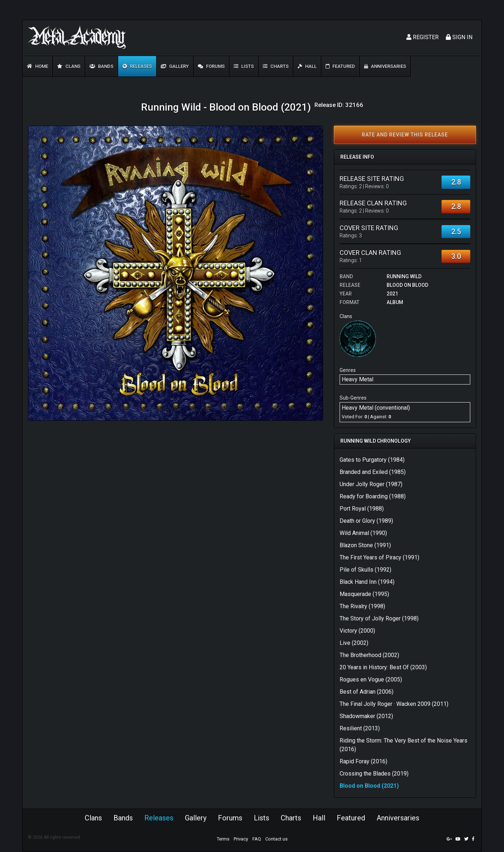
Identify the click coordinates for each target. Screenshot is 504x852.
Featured (340, 66)
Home (38, 66)
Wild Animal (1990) (363, 533)
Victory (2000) (357, 631)
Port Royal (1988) (362, 509)
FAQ (257, 839)
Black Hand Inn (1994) (367, 582)
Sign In (459, 37)
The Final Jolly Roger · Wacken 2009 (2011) (394, 704)
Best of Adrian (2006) (367, 692)
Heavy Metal (358, 379)
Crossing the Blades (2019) (374, 774)
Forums (211, 66)
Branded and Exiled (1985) (373, 472)
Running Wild (404, 276)
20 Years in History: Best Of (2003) (383, 667)
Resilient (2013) (360, 728)
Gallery (175, 66)
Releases (137, 66)
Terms (223, 839)
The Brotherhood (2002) (369, 655)
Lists (244, 66)
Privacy (241, 839)
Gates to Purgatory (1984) (372, 460)
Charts (276, 66)
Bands (101, 66)
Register (423, 37)
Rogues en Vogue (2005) (371, 679)
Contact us (276, 839)
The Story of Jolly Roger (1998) (379, 618)
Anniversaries (385, 66)
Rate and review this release (405, 135)
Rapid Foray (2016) (363, 761)
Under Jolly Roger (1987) (371, 484)
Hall (307, 66)
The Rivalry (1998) (362, 606)
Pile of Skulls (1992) (365, 570)
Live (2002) (354, 643)
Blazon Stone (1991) (365, 545)
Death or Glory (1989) (366, 521)
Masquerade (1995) (364, 594)
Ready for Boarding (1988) (373, 496)
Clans (69, 66)
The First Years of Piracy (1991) (379, 557)
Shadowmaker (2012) (366, 716)
